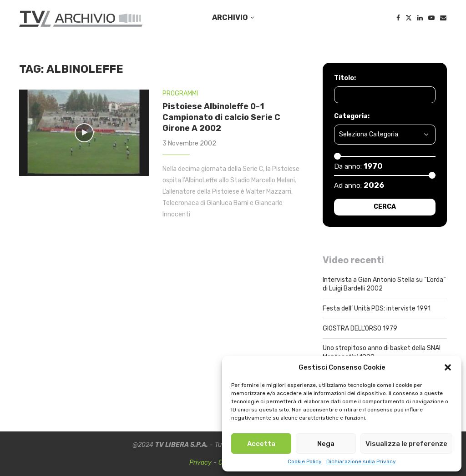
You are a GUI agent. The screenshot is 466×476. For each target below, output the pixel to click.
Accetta (261, 444)
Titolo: (345, 78)
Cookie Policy (305, 461)
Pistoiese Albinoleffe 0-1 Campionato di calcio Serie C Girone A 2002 (221, 118)
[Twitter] (409, 18)
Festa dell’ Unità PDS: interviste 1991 (377, 308)
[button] (448, 367)
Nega (326, 444)
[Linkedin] (420, 18)
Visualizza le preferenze (406, 444)
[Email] (443, 18)
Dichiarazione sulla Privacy (361, 461)
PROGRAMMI (180, 93)
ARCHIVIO (230, 18)
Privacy (200, 463)
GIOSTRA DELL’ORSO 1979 (360, 328)
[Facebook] (398, 18)
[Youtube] (431, 18)
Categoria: (352, 116)
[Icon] (84, 133)
